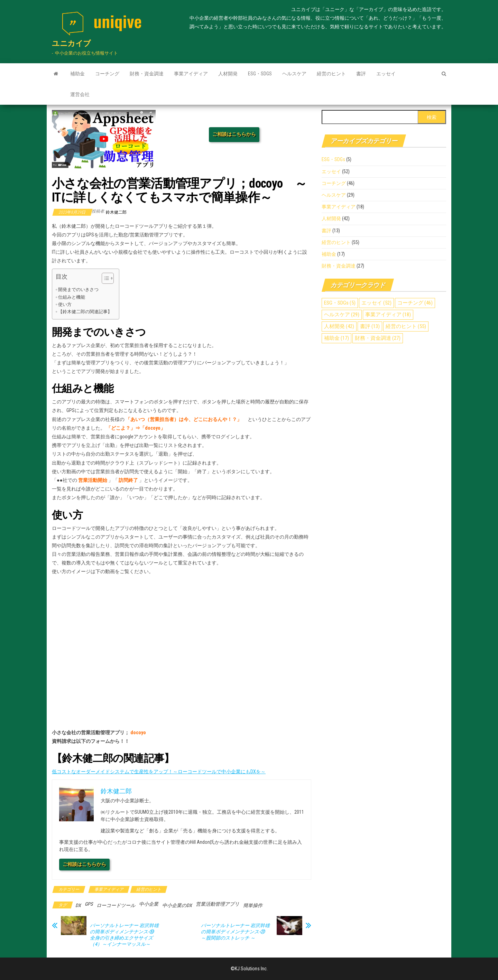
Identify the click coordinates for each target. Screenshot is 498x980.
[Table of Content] (108, 278)
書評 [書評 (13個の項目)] (370, 326)
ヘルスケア (294, 74)
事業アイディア (191, 74)
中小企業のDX (177, 905)
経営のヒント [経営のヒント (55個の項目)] (406, 326)
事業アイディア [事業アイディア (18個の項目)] (388, 315)
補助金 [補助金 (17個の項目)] (336, 338)
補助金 (77, 74)
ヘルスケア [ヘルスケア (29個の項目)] (342, 315)
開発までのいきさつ (78, 290)
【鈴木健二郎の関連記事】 (85, 312)
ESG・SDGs (260, 74)
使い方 (65, 304)
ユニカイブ (71, 43)
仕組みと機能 (72, 297)
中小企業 (149, 904)
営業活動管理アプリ (218, 904)
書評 (361, 74)
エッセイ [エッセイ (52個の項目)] (376, 303)
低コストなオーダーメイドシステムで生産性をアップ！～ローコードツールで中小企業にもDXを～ (159, 772)
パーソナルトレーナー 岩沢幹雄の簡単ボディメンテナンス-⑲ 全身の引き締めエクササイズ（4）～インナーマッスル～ (124, 935)
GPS (89, 904)
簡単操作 (253, 905)
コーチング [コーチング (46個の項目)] (415, 303)
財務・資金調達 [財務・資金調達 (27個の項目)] (378, 338)
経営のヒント (331, 74)
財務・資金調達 (147, 74)
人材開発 (228, 74)
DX (78, 905)
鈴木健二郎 (116, 212)
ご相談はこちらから (234, 134)
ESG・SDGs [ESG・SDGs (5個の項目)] (340, 303)
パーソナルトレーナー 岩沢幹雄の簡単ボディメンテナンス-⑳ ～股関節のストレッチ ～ (235, 932)
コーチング (107, 74)
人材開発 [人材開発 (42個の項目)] (339, 326)
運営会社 (80, 94)
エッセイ (386, 74)
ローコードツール (116, 905)
